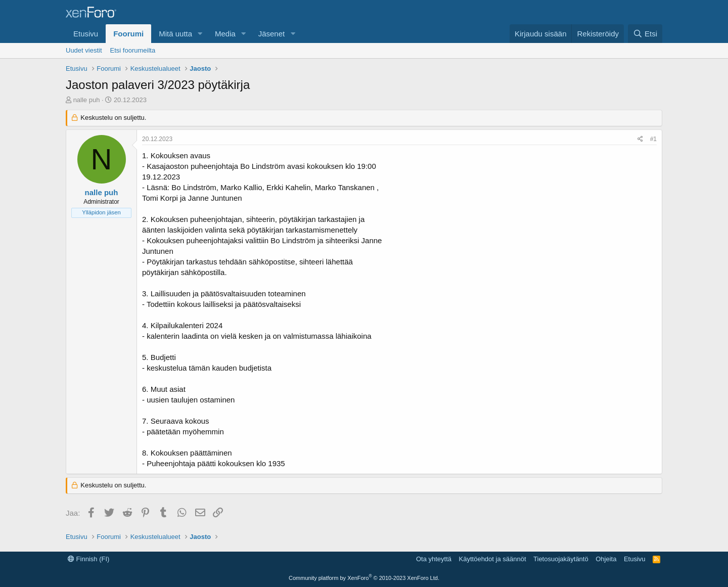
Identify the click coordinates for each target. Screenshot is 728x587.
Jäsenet (272, 34)
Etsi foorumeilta (133, 50)
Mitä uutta (175, 34)
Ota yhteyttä (434, 559)
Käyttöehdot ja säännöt (493, 559)
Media (225, 34)
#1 (653, 139)
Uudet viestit (84, 50)
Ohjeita (606, 559)
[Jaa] (640, 139)
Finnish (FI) (88, 559)
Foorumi (128, 34)
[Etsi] (645, 34)
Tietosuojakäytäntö (561, 559)
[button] (200, 34)
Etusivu (86, 34)
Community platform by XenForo (364, 578)
